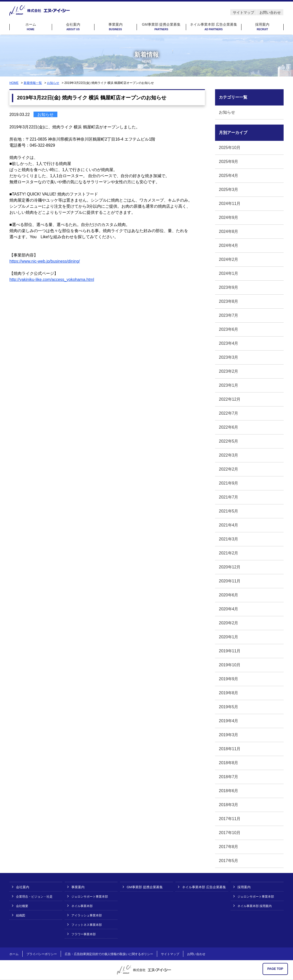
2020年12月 (230, 567)
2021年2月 (229, 553)
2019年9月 (229, 679)
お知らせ (53, 83)
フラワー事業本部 (84, 934)
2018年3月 (229, 805)
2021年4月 (229, 525)
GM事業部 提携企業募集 (161, 27)
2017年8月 (229, 847)
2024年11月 (230, 203)
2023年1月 (229, 385)
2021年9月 (229, 483)
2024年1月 (229, 273)
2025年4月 (229, 176)
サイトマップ (243, 12)
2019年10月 (230, 665)
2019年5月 (229, 707)
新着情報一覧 (33, 83)
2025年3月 (229, 190)
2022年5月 (229, 441)
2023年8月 (229, 301)
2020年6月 (229, 595)
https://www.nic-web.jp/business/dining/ (45, 261)
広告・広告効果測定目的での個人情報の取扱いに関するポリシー (109, 954)
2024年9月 (229, 217)
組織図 (21, 915)
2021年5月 (229, 511)
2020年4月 (229, 609)
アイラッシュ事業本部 (87, 915)
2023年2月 (229, 371)
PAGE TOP (275, 969)
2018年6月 (229, 791)
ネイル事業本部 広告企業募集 (214, 27)
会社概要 (22, 906)
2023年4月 (229, 343)
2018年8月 (229, 763)
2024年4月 (229, 245)
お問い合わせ (270, 12)
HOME (14, 83)
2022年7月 (229, 413)
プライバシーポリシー (42, 954)
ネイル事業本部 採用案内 (255, 906)
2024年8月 (229, 231)
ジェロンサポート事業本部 (90, 897)
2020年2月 (229, 623)
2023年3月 (229, 357)
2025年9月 (229, 162)
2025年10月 (230, 148)
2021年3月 (229, 539)
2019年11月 (230, 651)
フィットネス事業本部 (87, 925)
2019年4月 (229, 721)
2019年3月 (229, 735)
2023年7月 (229, 315)
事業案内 (116, 27)
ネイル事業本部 (82, 906)
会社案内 (73, 27)
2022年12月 (230, 399)
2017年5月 (229, 861)
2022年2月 (229, 469)
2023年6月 (229, 329)
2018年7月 (229, 777)
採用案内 (262, 27)
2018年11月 (230, 749)
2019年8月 (229, 693)
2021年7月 (229, 497)
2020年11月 (230, 581)
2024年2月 (229, 259)
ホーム (31, 27)
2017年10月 (230, 833)
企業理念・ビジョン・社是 (34, 897)
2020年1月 (229, 637)
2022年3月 (229, 455)
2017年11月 (230, 819)
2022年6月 (229, 427)
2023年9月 (229, 287)
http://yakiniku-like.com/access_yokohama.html (52, 280)
